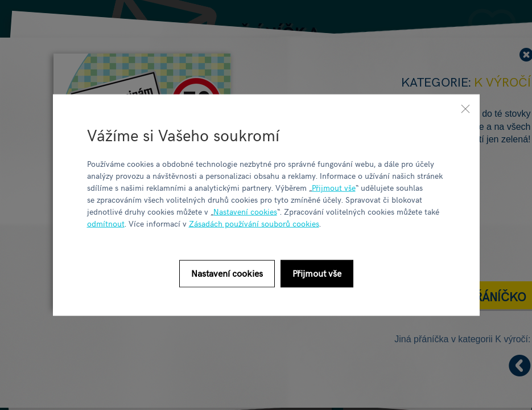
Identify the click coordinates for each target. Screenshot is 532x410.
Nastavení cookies (245, 211)
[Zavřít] (465, 109)
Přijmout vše (334, 187)
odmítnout (106, 223)
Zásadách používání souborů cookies (254, 223)
